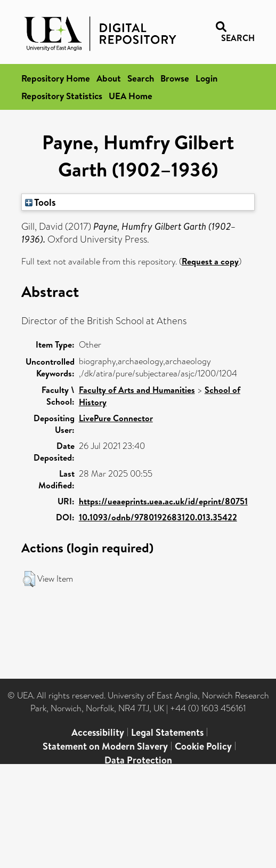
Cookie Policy (203, 746)
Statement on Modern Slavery (105, 746)
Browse (175, 78)
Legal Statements (167, 732)
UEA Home (131, 96)
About (109, 78)
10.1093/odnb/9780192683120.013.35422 (158, 517)
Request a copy (210, 261)
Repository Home (56, 78)
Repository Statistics (62, 96)
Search (141, 78)
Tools (40, 202)
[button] (29, 579)
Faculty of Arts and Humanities (137, 390)
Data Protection (138, 760)
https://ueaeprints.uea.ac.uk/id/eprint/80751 (163, 501)
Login (206, 78)
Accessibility (98, 732)
